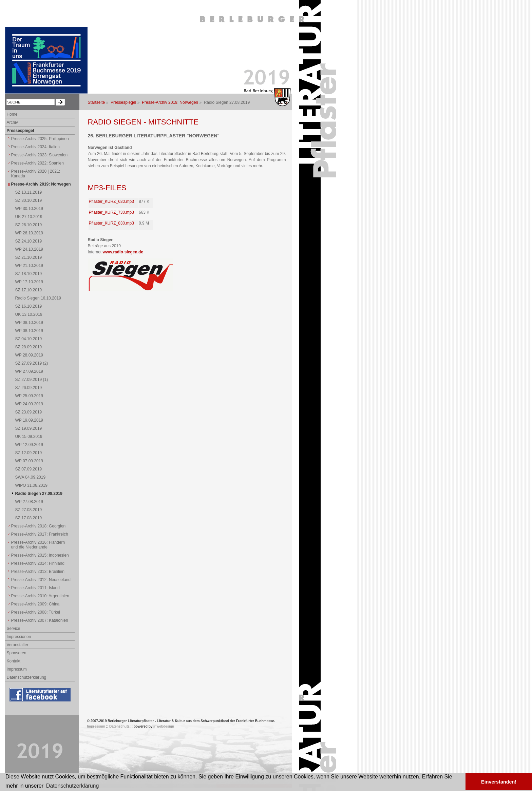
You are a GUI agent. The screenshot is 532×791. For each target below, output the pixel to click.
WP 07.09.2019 (29, 461)
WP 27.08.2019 (29, 502)
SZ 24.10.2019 (29, 241)
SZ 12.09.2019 (29, 453)
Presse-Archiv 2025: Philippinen (40, 139)
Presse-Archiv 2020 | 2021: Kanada (36, 174)
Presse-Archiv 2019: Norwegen (170, 102)
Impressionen (19, 637)
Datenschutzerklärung (27, 677)
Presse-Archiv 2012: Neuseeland (41, 580)
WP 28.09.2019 (29, 355)
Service (14, 629)
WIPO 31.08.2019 (31, 485)
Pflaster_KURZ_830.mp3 (111, 223)
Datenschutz (119, 726)
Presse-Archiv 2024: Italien (35, 147)
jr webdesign (164, 726)
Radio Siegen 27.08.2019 (39, 494)
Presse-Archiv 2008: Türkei (36, 612)
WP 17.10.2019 (29, 282)
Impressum (17, 669)
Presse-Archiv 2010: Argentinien (40, 596)
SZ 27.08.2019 (29, 510)
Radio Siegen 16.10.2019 (38, 298)
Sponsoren (17, 653)
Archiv (12, 122)
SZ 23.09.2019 (29, 412)
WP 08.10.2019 (29, 323)
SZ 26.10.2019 (29, 225)
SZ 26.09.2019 (29, 388)
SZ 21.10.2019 (29, 257)
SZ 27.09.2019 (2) (32, 363)
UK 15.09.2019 (29, 437)
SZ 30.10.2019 (29, 200)
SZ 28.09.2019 (29, 347)
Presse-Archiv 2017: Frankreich (40, 534)
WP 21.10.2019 (29, 266)
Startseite (97, 102)
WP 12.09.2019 (29, 445)
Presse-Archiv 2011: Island (35, 588)
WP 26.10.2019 (29, 233)
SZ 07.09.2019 (29, 469)
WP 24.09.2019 (29, 404)
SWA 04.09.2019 (31, 477)
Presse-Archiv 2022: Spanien (37, 163)
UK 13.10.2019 (29, 314)
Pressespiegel (123, 102)
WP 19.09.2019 (29, 420)
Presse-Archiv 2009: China (35, 604)
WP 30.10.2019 (29, 209)
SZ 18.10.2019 (29, 274)
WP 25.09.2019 (29, 396)
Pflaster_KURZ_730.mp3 (111, 212)
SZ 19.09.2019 (29, 428)
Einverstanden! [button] (499, 782)
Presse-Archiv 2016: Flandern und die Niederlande (38, 545)
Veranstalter (18, 645)
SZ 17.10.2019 (29, 290)
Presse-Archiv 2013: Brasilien (38, 572)
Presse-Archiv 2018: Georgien (39, 526)
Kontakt (14, 661)
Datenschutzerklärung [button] (73, 786)
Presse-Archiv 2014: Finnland (38, 563)
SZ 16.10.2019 (29, 306)
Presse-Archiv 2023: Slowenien (40, 155)
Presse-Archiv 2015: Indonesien (40, 555)
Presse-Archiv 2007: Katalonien (40, 620)
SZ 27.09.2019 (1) (32, 380)
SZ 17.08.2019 (29, 518)
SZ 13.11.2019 (29, 192)
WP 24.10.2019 (29, 249)
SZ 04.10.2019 (29, 339)
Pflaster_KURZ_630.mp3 (111, 201)
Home (12, 114)
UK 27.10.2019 (29, 217)
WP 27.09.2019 (29, 371)
